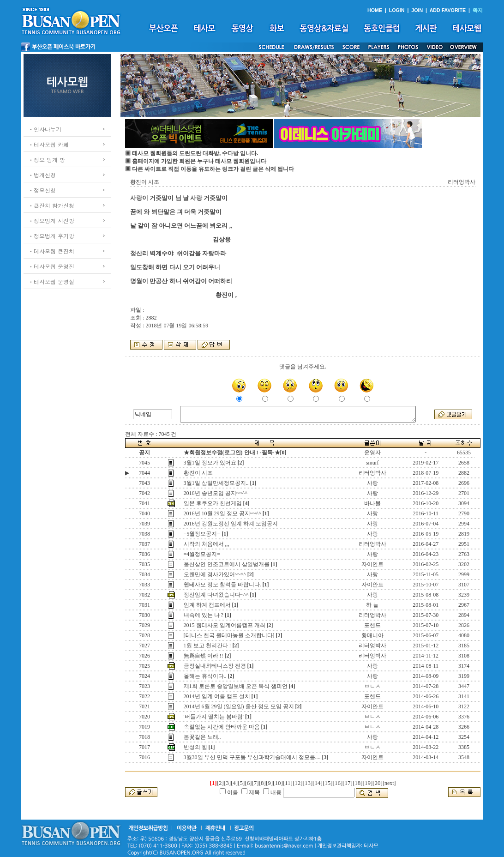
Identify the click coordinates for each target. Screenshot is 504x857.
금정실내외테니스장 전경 (215, 666)
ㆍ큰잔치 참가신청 (51, 205)
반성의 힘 (195, 747)
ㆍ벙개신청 (42, 175)
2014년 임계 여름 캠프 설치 (217, 696)
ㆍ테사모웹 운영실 (51, 281)
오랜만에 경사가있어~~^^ (215, 574)
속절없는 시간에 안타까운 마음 (222, 727)
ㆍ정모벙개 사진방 (51, 220)
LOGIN (397, 10)
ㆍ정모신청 (42, 190)
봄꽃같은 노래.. (202, 737)
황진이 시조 (198, 473)
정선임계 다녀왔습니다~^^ (216, 595)
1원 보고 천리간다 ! (207, 646)
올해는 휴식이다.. (205, 676)
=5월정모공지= (202, 534)
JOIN (417, 10)
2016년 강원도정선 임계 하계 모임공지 (231, 524)
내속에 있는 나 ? (204, 615)
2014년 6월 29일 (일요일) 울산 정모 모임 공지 (239, 706)
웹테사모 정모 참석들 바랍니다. (222, 585)
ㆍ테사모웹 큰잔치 (51, 251)
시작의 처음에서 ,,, (207, 544)
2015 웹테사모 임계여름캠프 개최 (225, 625)
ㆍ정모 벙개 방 (47, 160)
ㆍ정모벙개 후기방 (51, 236)
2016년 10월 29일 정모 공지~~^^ (222, 513)
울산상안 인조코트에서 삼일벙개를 (227, 564)
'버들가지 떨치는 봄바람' (214, 717)
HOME (375, 10)
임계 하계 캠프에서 (207, 605)
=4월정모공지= (202, 554)
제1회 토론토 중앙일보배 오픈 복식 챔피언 (236, 686)
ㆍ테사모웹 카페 (48, 144)
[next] (389, 783)
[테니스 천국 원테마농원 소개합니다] (229, 635)
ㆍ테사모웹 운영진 (51, 266)
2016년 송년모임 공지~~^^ (216, 493)
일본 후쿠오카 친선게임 (213, 503)
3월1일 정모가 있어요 (210, 463)
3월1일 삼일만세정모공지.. (216, 483)
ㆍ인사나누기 (45, 129)
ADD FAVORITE (448, 10)
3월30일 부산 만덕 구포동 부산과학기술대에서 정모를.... (252, 757)
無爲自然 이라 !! (204, 656)
